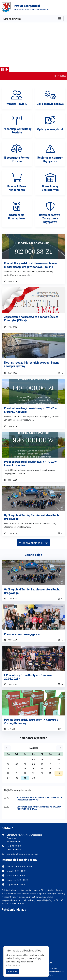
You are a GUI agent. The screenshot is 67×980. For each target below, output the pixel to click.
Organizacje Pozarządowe (17, 217)
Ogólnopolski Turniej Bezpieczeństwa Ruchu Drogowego (32, 517)
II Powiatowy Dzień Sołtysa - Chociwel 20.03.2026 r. (28, 677)
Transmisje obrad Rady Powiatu (17, 131)
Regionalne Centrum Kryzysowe (50, 159)
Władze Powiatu (17, 104)
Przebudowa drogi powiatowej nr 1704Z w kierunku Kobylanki (30, 410)
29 (25, 778)
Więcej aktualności (33, 543)
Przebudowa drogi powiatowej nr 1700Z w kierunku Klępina (30, 463)
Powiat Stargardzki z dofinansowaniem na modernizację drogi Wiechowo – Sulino (31, 265)
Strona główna (12, 19)
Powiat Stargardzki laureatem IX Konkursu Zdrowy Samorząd (31, 721)
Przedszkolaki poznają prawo (23, 634)
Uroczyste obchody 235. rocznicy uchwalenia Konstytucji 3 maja (39, 808)
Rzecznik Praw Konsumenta (17, 188)
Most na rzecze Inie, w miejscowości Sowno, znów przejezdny (32, 364)
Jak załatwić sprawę (50, 104)
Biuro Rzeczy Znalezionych (50, 188)
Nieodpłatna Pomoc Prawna (17, 159)
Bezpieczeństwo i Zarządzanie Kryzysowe (50, 218)
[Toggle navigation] (60, 19)
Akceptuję (13, 972)
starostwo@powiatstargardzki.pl (23, 854)
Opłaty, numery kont (50, 129)
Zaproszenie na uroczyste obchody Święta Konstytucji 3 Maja (31, 319)
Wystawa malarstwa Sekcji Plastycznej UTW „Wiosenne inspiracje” (40, 799)
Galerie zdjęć (33, 555)
